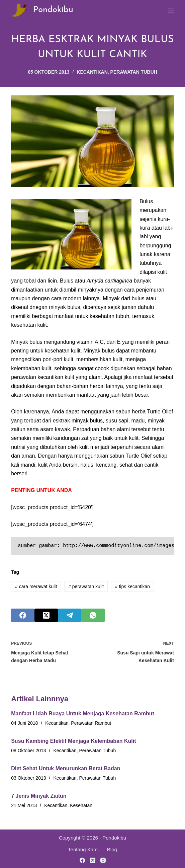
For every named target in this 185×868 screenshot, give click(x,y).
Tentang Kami (83, 849)
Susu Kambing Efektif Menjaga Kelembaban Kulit (73, 741)
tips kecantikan (132, 586)
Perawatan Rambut (91, 723)
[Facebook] (23, 615)
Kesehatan (81, 805)
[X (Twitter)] (46, 615)
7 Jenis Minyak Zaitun (39, 796)
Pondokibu (53, 10)
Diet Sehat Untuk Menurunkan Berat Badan (66, 768)
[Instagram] (103, 860)
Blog (112, 849)
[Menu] (171, 10)
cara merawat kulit (36, 586)
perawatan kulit (86, 586)
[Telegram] (70, 615)
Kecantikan (92, 72)
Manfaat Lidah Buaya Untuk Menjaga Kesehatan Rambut (83, 714)
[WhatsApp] (93, 615)
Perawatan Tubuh (134, 72)
